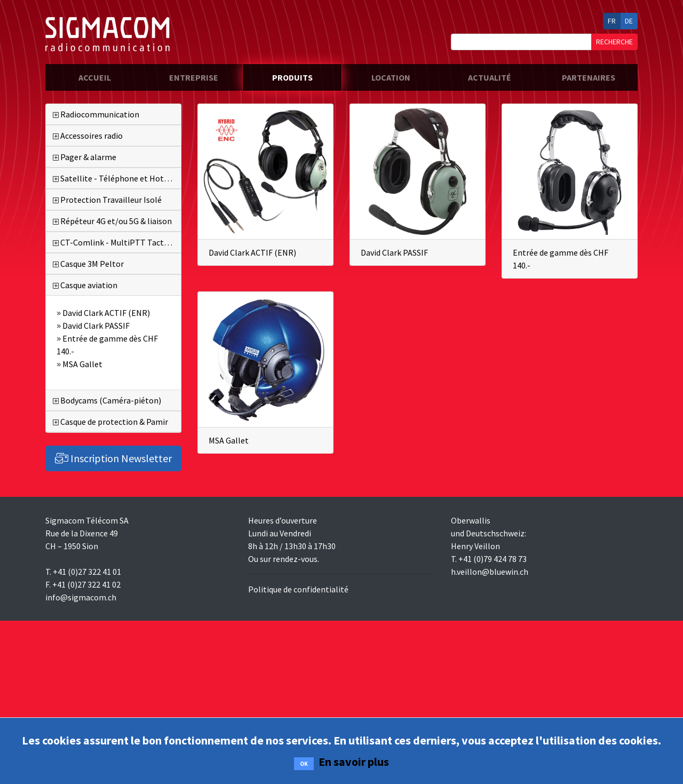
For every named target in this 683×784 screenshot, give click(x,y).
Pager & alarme (85, 157)
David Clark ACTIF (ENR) (252, 252)
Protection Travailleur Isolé (107, 200)
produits (292, 77)
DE (629, 21)
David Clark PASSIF (394, 252)
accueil (111, 77)
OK (304, 764)
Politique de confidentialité (298, 589)
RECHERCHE (614, 42)
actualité (490, 77)
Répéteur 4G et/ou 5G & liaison (112, 221)
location (391, 77)
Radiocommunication (96, 114)
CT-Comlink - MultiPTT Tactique (116, 242)
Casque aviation (85, 285)
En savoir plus (354, 762)
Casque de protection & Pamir (110, 422)
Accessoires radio (88, 136)
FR (612, 21)
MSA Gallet (229, 440)
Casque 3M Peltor (88, 264)
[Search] (521, 42)
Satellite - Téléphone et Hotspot (117, 178)
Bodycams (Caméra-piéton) (107, 400)
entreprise (194, 77)
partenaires (589, 77)
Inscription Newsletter (113, 458)
